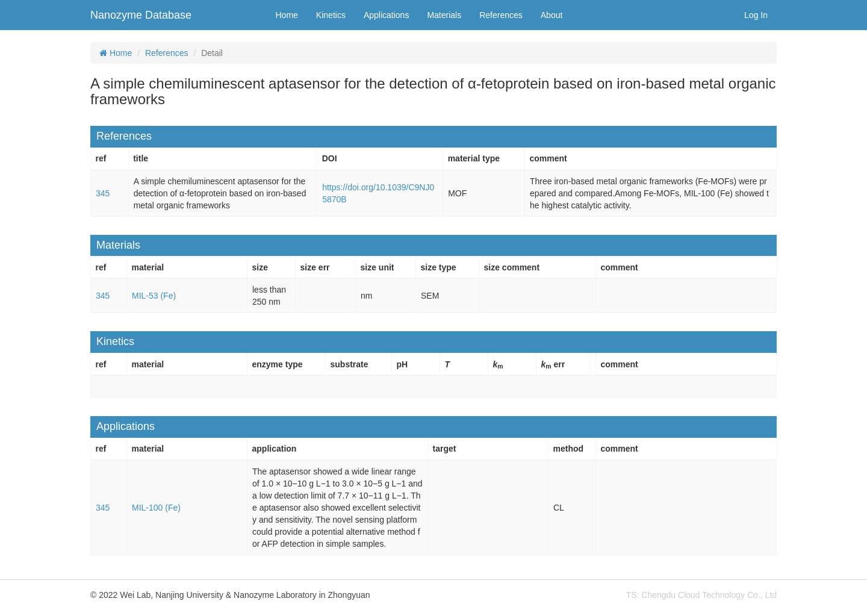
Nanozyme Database (141, 15)
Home (287, 15)
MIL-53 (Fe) (154, 296)
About (552, 15)
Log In (756, 15)
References (501, 15)
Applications (387, 15)
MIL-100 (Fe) (156, 508)
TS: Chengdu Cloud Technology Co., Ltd (701, 595)
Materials (444, 15)
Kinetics (331, 15)
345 (103, 193)
